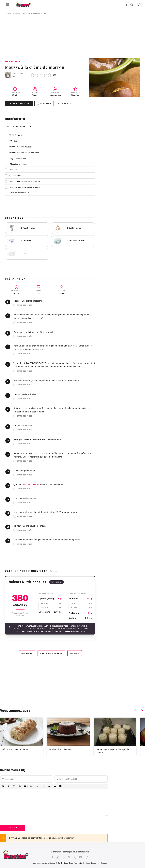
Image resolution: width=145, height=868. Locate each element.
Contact (103, 863)
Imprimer (44, 104)
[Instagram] (63, 857)
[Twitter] (58, 857)
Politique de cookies (91, 863)
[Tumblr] (75, 857)
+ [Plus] (31, 127)
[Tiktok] (87, 857)
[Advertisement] (72, 36)
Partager (65, 104)
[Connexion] (140, 5)
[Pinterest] (69, 857)
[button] (3, 786)
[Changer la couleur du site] (126, 5)
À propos (37, 863)
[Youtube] (81, 857)
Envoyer (13, 828)
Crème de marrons (51, 653)
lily (13, 76)
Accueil (8, 13)
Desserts (17, 13)
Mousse (75, 653)
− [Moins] (8, 127)
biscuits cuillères (31, 484)
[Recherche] (132, 5)
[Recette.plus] (25, 5)
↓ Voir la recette (19, 104)
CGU (58, 863)
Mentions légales (48, 863)
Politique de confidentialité (72, 863)
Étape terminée (23, 305)
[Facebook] (52, 857)
